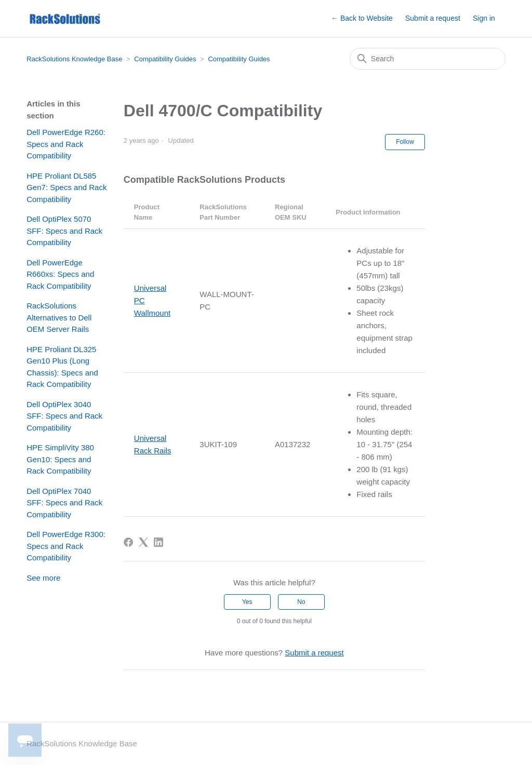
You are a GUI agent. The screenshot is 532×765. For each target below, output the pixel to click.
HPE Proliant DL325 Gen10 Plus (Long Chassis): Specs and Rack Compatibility (62, 367)
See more (43, 578)
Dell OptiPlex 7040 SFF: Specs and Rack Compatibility (64, 503)
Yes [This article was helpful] (247, 602)
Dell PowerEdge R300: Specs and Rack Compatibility (66, 546)
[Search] (428, 59)
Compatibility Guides (165, 59)
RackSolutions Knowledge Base (74, 59)
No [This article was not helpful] (301, 602)
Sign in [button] (484, 18)
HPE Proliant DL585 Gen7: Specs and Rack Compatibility (66, 187)
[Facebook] (128, 542)
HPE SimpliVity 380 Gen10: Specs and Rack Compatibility (60, 459)
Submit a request (433, 18)
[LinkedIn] (158, 542)
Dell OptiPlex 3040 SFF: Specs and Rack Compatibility (64, 416)
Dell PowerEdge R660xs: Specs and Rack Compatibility (60, 274)
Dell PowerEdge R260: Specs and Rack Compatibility (66, 144)
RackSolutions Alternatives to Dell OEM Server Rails (59, 317)
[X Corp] (143, 542)
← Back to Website (362, 18)
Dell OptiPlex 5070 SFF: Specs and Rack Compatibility (64, 231)
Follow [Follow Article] (405, 142)
